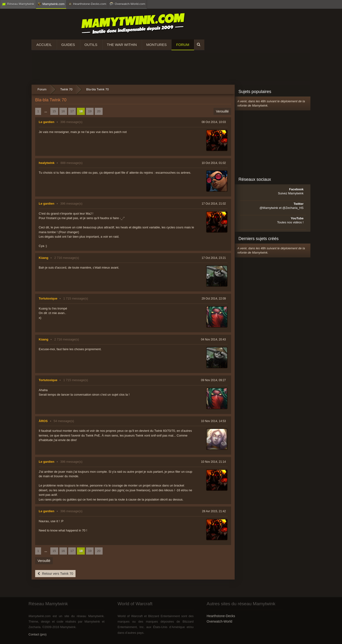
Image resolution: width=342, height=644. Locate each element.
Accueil (44, 45)
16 (63, 111)
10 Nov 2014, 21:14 (213, 462)
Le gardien (47, 122)
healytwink (47, 163)
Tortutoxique (48, 298)
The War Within (122, 45)
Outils (91, 45)
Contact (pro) (38, 634)
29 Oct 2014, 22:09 (214, 299)
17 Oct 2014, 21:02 (214, 204)
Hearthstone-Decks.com (87, 4)
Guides (68, 45)
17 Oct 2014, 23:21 (214, 258)
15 (54, 111)
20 (99, 111)
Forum (183, 45)
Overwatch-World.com (127, 4)
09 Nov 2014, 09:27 (213, 380)
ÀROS (43, 421)
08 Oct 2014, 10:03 (214, 122)
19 (90, 111)
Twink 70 (66, 89)
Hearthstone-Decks (221, 616)
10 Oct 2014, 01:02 (214, 163)
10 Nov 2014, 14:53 (213, 421)
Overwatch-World (219, 621)
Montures (157, 45)
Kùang (43, 258)
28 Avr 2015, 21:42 (214, 511)
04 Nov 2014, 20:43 (213, 339)
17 (72, 111)
